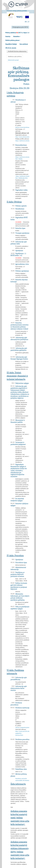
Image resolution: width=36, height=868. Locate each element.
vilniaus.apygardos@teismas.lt (24, 727)
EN (26, 22)
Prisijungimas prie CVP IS (20, 27)
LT (29, 22)
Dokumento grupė (13, 60)
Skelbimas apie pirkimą (15, 56)
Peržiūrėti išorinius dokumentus (17, 51)
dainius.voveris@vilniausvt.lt (24, 127)
